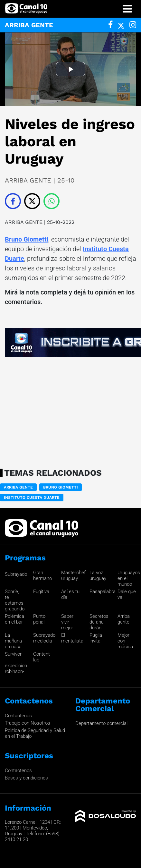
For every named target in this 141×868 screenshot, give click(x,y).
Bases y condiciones (26, 778)
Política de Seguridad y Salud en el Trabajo (35, 733)
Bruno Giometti (27, 239)
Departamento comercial (101, 723)
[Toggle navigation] (127, 9)
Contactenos (18, 716)
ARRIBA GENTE (24, 222)
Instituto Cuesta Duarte (32, 498)
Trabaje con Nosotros (28, 723)
